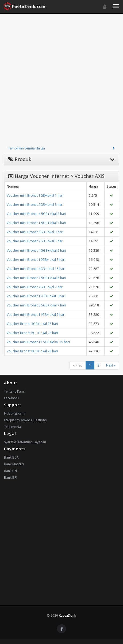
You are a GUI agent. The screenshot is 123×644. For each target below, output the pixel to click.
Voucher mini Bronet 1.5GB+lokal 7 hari (36, 223)
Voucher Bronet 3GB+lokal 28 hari (32, 324)
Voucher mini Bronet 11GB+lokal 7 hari (36, 315)
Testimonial (13, 427)
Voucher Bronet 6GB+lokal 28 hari (32, 333)
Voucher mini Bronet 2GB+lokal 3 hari (35, 205)
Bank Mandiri (14, 464)
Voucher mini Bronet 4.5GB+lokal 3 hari (36, 214)
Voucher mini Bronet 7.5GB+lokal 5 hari (36, 278)
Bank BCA (11, 457)
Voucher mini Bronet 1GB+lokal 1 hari (35, 195)
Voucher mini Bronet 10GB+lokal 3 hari (36, 260)
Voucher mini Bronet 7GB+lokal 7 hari (35, 287)
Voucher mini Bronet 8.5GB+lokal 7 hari (36, 305)
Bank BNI (11, 471)
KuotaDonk (68, 615)
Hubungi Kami (15, 413)
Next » (111, 365)
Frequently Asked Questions (25, 420)
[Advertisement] (61, 82)
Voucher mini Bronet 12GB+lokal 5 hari (36, 296)
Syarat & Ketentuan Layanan (25, 442)
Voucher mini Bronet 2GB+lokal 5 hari (35, 241)
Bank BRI (11, 477)
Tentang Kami (14, 391)
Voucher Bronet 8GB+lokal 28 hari (32, 351)
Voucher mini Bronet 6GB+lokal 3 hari (35, 232)
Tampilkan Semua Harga (26, 148)
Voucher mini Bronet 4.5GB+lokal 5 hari (36, 250)
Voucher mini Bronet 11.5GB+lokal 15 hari (38, 342)
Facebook (11, 398)
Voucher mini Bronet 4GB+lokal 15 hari (36, 269)
